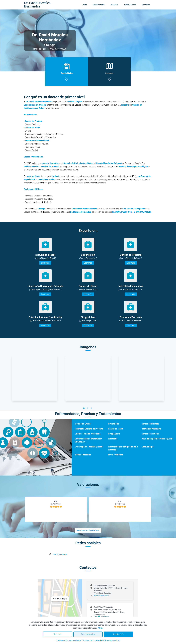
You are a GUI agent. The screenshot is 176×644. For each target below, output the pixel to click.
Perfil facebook (60, 554)
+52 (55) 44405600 (101, 595)
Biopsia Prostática (83, 455)
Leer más (45, 263)
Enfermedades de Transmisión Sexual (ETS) (88, 440)
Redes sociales (130, 5)
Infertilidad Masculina (151, 429)
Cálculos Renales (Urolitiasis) (88, 434)
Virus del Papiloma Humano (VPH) (157, 439)
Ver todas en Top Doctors (88, 530)
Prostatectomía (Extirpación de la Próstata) (123, 448)
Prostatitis (113, 439)
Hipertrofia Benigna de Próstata (89, 429)
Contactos (146, 5)
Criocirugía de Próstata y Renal (89, 447)
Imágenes (114, 5)
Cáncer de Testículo (150, 434)
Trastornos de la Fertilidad (37, 141)
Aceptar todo (118, 634)
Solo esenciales (88, 634)
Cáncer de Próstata (150, 424)
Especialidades (99, 5)
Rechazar (58, 634)
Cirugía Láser (114, 434)
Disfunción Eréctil (83, 424)
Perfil (85, 5)
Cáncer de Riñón (115, 429)
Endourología (148, 447)
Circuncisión (114, 424)
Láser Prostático (115, 455)
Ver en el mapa (60, 599)
